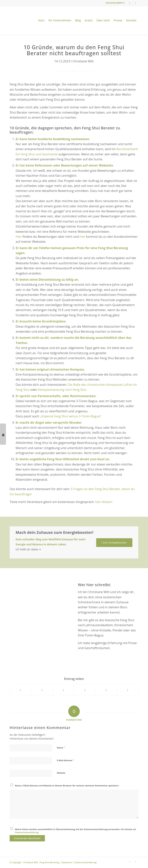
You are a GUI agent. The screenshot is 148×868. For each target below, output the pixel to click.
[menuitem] (41, 20)
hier (82, 237)
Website (61, 773)
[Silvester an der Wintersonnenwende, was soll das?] (3, 434)
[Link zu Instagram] (130, 3)
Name (61, 747)
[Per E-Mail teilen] (128, 690)
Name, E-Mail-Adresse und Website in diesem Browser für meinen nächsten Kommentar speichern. (67, 786)
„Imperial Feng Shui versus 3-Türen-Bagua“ (70, 416)
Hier (19, 237)
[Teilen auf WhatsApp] (63, 690)
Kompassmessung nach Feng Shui (62, 390)
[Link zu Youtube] (135, 3)
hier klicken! (104, 502)
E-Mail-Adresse (66, 760)
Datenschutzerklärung (27, 832)
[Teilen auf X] (42, 690)
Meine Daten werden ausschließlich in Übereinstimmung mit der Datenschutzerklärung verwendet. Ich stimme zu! (76, 831)
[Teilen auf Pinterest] (85, 690)
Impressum (67, 862)
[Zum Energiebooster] (114, 543)
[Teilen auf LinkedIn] (106, 690)
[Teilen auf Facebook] (21, 690)
